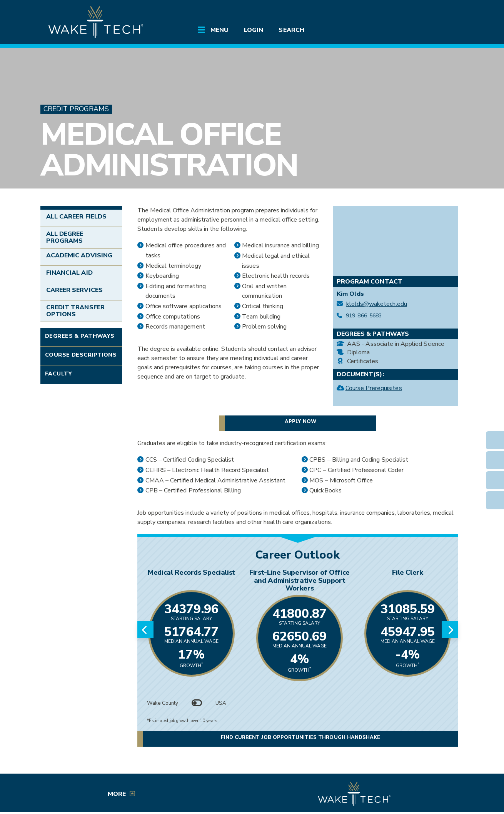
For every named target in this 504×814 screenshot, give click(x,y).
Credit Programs (76, 109)
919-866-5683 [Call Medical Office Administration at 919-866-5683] (364, 316)
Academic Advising (79, 255)
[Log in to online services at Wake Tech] (441, 12)
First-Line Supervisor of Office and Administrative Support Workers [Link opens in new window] (300, 580)
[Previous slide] (145, 629)
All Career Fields (76, 217)
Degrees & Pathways (80, 336)
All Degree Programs (65, 237)
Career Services (74, 290)
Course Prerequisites (374, 389)
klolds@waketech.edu (377, 304)
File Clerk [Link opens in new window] (407, 572)
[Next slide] (450, 629)
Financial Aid (69, 273)
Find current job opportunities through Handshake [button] (300, 737)
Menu (219, 30)
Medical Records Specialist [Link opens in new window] (191, 572)
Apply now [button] (300, 422)
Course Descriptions (81, 355)
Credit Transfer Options (75, 311)
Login (254, 30)
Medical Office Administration (169, 150)
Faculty (58, 374)
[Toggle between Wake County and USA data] (197, 703)
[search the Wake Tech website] (419, 12)
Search (291, 30)
